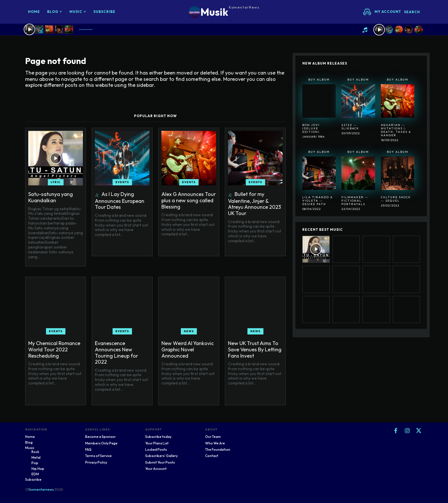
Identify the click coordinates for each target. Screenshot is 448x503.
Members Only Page (101, 443)
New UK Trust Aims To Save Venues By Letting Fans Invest (255, 349)
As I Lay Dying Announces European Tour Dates (120, 201)
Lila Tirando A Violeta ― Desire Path (318, 201)
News (189, 331)
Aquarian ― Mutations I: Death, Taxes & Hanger (396, 130)
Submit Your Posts (160, 462)
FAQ (88, 449)
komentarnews (42, 489)
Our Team (213, 437)
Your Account (156, 469)
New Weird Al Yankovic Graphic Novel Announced (188, 349)
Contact (212, 456)
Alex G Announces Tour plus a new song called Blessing (189, 200)
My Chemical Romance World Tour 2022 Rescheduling (54, 349)
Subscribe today (158, 437)
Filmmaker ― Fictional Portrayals (355, 201)
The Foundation (218, 449)
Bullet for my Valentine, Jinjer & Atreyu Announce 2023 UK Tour (254, 204)
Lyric (56, 182)
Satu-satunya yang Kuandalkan (51, 197)
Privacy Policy (96, 462)
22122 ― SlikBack (350, 127)
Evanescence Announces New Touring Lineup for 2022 (116, 352)
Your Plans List (157, 443)
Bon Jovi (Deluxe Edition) (311, 128)
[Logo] (224, 12)
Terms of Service (98, 456)
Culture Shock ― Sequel (396, 199)
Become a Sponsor (100, 437)
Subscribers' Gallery (161, 456)
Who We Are (215, 443)
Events (122, 182)
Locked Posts (156, 449)
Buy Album (319, 80)
